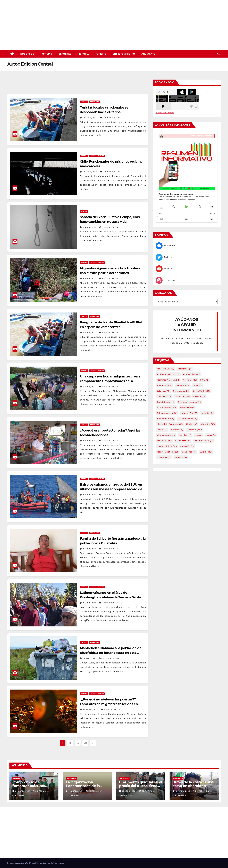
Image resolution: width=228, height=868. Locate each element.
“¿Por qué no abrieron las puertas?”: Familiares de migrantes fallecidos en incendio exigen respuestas (109, 704)
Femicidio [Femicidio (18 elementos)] (187, 407)
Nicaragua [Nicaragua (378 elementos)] (194, 430)
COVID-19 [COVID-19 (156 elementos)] (182, 396)
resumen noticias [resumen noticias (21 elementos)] (168, 452)
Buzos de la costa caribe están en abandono (193, 784)
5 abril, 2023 (90, 333)
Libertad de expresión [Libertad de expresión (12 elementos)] (170, 424)
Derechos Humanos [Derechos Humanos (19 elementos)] (190, 402)
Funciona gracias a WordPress (21, 863)
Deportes (65, 54)
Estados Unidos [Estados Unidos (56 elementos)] (167, 407)
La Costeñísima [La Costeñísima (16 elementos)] (187, 419)
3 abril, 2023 (90, 549)
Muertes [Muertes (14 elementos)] (177, 430)
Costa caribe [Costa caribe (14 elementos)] (201, 391)
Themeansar (59, 863)
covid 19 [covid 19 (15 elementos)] (199, 396)
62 (85, 743)
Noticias (46, 54)
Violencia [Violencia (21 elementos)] (181, 457)
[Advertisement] (78, 86)
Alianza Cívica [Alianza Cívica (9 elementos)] (192, 374)
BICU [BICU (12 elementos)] (205, 380)
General (84, 156)
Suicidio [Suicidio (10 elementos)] (206, 452)
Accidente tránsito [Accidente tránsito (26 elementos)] (168, 374)
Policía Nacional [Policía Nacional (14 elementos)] (204, 441)
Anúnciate (148, 54)
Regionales (95, 102)
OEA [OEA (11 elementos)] (198, 435)
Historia (83, 54)
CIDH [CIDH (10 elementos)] (197, 385)
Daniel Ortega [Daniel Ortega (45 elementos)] (165, 402)
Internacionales (97, 156)
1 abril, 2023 (90, 658)
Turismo (101, 54)
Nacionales (71, 778)
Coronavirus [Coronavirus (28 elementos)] (181, 391)
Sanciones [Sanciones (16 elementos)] (189, 452)
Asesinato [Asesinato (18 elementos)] (190, 380)
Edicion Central (110, 118)
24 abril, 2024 (23, 791)
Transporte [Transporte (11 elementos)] (164, 457)
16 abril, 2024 (76, 791)
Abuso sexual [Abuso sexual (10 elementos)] (165, 369)
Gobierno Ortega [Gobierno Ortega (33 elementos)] (167, 413)
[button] (218, 54)
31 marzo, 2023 (91, 710)
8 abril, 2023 (90, 227)
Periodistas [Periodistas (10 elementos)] (183, 441)
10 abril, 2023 (90, 118)
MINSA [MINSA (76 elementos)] (162, 430)
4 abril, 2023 (90, 441)
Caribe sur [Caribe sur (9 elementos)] (182, 385)
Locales (84, 102)
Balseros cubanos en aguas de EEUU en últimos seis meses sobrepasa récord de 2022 (111, 489)
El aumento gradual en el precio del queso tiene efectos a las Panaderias (141, 786)
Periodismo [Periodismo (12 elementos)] (164, 441)
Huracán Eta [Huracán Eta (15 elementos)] (189, 413)
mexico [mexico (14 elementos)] (192, 424)
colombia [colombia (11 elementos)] (163, 391)
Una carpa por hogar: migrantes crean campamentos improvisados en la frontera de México (110, 381)
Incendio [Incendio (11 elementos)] (207, 413)
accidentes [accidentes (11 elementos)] (185, 369)
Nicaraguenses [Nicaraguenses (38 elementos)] (166, 435)
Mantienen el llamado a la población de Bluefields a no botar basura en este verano (111, 653)
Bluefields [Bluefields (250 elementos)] (164, 385)
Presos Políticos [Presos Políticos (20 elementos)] (167, 446)
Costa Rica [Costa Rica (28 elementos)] (164, 396)
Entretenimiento (124, 54)
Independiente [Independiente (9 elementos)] (165, 419)
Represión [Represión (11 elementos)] (187, 446)
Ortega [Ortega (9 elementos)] (211, 435)
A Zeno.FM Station (165, 113)
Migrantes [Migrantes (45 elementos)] (208, 424)
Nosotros (27, 54)
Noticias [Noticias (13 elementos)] (185, 435)
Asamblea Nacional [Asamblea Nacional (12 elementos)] (168, 380)
